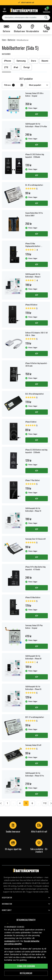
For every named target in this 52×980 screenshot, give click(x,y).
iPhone (8, 61)
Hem (4, 40)
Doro (34, 61)
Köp (37, 114)
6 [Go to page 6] (32, 803)
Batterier (12, 40)
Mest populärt (38, 85)
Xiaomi (45, 61)
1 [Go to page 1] (7, 803)
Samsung (21, 61)
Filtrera (14, 85)
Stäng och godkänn (26, 966)
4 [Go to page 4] (20, 803)
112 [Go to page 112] (45, 803)
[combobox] (26, 18)
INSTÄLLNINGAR (26, 973)
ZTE (6, 67)
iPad (16, 67)
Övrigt (27, 67)
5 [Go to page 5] (26, 803)
